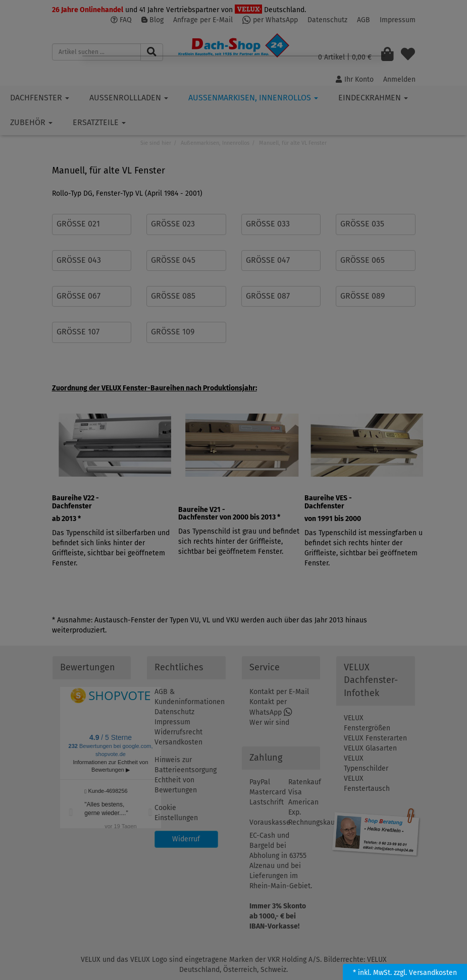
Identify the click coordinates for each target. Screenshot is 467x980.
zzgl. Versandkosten (425, 973)
